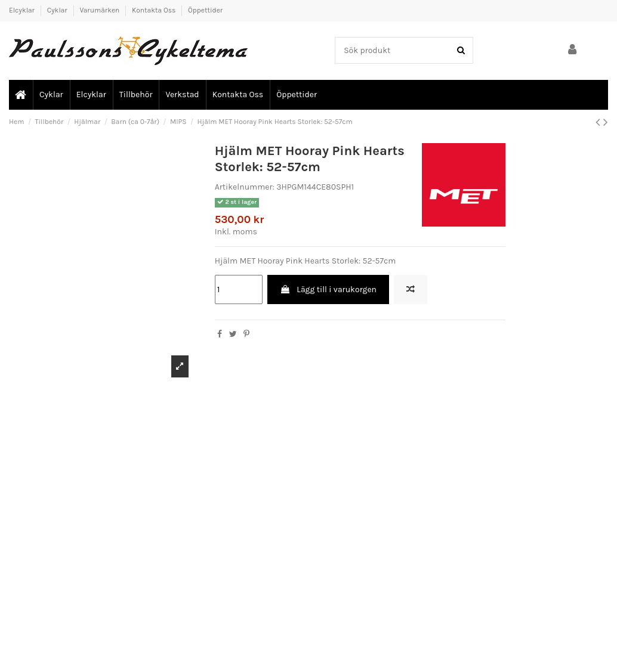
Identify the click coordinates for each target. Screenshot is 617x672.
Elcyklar (23, 10)
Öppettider (205, 10)
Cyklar (58, 10)
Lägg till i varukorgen (328, 289)
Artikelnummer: (245, 187)
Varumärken (100, 10)
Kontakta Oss (155, 10)
